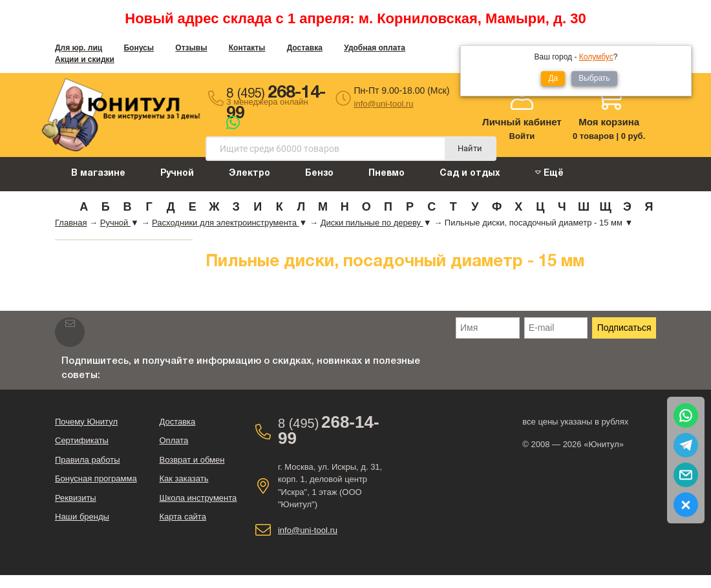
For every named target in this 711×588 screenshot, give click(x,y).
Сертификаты (82, 440)
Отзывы (191, 48)
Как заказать (184, 478)
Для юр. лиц (79, 48)
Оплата (174, 440)
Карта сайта (182, 517)
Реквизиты (76, 498)
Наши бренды (82, 517)
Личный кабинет (522, 122)
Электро (249, 173)
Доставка (305, 48)
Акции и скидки (85, 59)
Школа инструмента (198, 498)
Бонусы (139, 48)
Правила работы (88, 460)
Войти (522, 136)
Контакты (247, 48)
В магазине (98, 173)
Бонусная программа (96, 478)
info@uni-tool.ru (384, 104)
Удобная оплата (375, 48)
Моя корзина (609, 122)
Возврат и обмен (192, 460)
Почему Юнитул (86, 422)
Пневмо (387, 173)
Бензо (319, 173)
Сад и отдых (470, 173)
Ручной (177, 173)
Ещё (549, 173)
